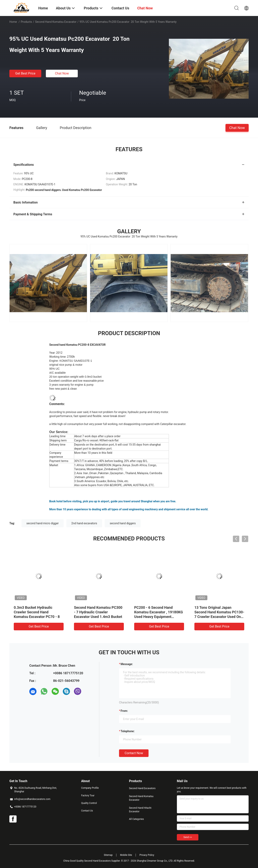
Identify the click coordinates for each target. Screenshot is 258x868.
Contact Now (134, 753)
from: (124, 711)
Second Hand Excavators (142, 788)
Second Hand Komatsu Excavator (56, 22)
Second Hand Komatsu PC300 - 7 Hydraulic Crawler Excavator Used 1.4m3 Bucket (98, 612)
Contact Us (87, 811)
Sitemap (108, 855)
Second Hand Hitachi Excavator (140, 810)
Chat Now (62, 73)
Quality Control (89, 803)
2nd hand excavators (84, 523)
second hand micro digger (43, 523)
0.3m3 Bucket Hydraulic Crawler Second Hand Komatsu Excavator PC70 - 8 (37, 612)
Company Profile (90, 788)
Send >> (188, 837)
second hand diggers (123, 523)
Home (13, 22)
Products (26, 22)
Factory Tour (88, 796)
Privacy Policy (147, 855)
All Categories (136, 819)
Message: (127, 664)
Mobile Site (126, 855)
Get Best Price (25, 73)
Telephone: (128, 731)
